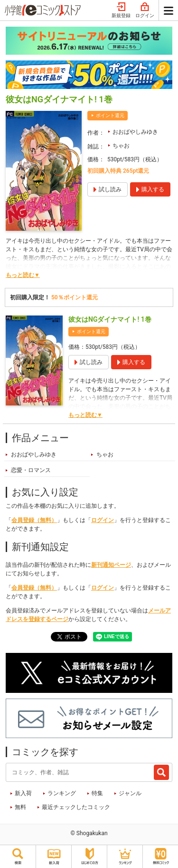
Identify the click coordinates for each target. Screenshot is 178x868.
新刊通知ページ (111, 565)
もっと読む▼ (23, 275)
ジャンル (130, 793)
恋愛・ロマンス (31, 470)
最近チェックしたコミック (76, 807)
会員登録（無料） (34, 520)
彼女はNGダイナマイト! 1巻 (110, 319)
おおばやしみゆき (135, 132)
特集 (97, 793)
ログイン (145, 10)
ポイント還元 (110, 115)
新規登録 (121, 10)
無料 (20, 807)
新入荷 (23, 793)
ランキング (62, 793)
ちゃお (121, 146)
